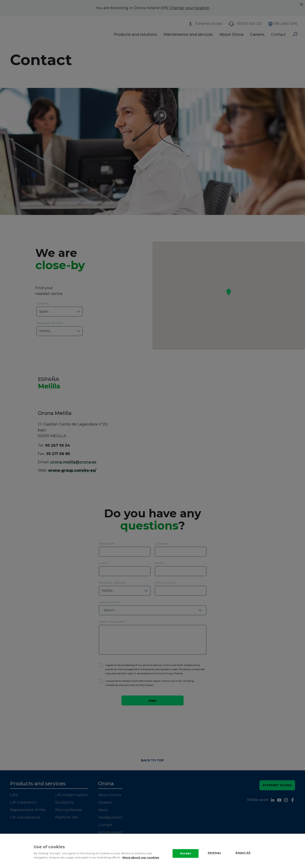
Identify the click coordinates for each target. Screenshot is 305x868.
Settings (214, 853)
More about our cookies (141, 857)
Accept (186, 853)
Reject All (243, 853)
